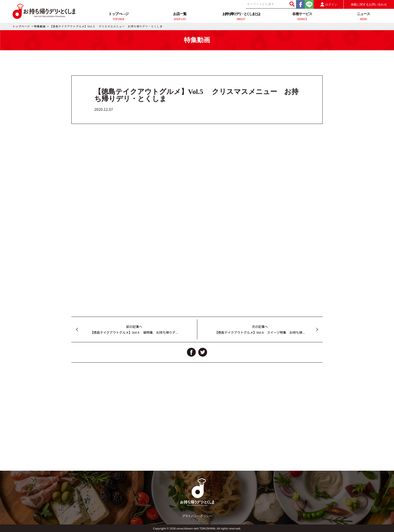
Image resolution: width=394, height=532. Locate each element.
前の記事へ (134, 330)
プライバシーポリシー (197, 516)
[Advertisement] (197, 436)
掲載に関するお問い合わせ (369, 5)
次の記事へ (260, 330)
